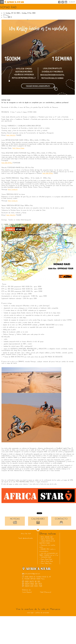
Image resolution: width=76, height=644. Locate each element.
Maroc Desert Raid (46, 559)
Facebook (59, 2)
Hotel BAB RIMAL (7, 163)
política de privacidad (42, 613)
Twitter (63, 2)
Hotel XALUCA (11, 135)
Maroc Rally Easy (46, 563)
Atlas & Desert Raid (47, 561)
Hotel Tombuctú (13, 189)
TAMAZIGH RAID (46, 557)
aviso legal (30, 613)
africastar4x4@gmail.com (31, 574)
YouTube (66, 2)
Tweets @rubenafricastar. (26, 538)
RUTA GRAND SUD (47, 537)
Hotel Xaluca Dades (18, 148)
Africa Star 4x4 (26, 534)
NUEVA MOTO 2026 (47, 539)
